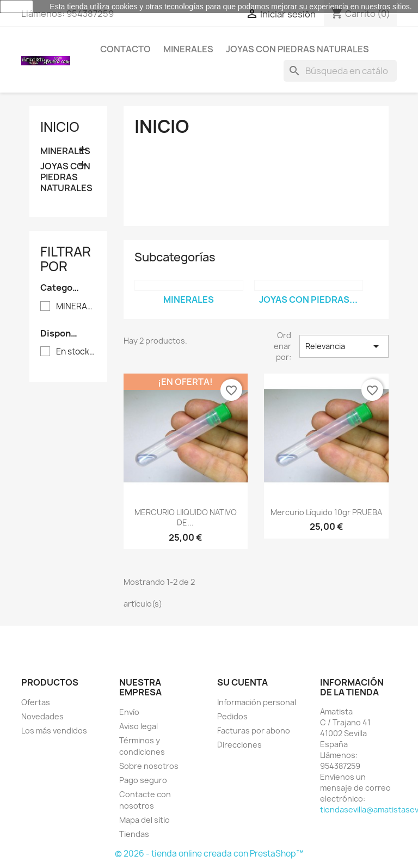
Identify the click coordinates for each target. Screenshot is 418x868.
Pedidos (232, 716)
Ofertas (36, 702)
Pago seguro (143, 780)
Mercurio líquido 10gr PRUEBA (326, 512)
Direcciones (239, 745)
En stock (76, 352)
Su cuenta (242, 682)
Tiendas (134, 834)
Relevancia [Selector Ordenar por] (344, 346)
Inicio (60, 127)
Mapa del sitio (145, 820)
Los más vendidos (54, 731)
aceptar (17, 7)
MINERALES (188, 49)
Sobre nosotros (149, 766)
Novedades (42, 716)
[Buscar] (340, 71)
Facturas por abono (254, 731)
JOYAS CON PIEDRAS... (308, 299)
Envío (129, 712)
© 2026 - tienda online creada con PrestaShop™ (209, 854)
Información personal (257, 702)
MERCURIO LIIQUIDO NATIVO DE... (186, 518)
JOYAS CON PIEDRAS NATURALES (297, 49)
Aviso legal (139, 726)
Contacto (125, 49)
